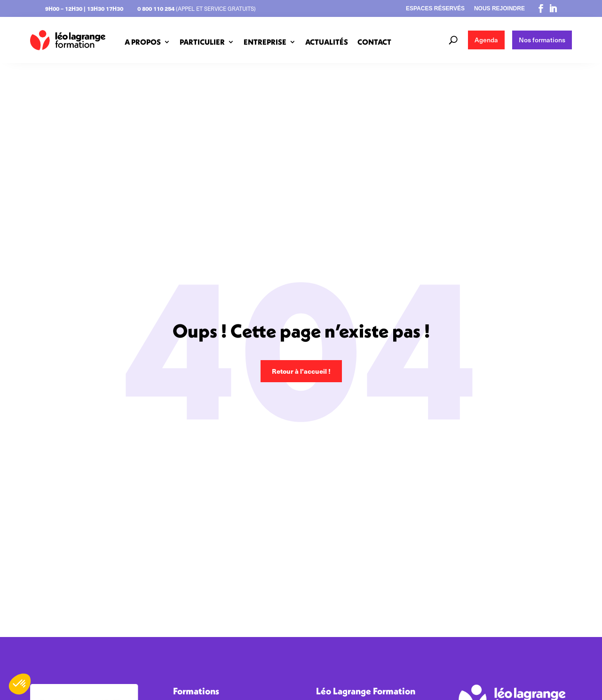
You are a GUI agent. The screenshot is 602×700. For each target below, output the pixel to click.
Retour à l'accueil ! (301, 371)
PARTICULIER (202, 42)
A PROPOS (143, 42)
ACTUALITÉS (327, 42)
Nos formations (542, 40)
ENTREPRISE (265, 42)
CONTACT (374, 42)
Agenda (486, 40)
